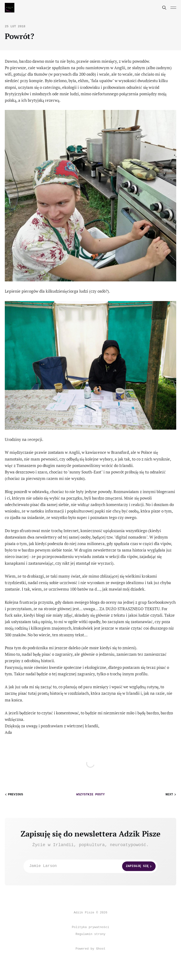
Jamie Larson (92, 866)
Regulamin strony (91, 934)
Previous (13, 795)
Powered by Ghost (91, 949)
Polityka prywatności (90, 927)
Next (171, 795)
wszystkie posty (91, 795)
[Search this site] (164, 8)
